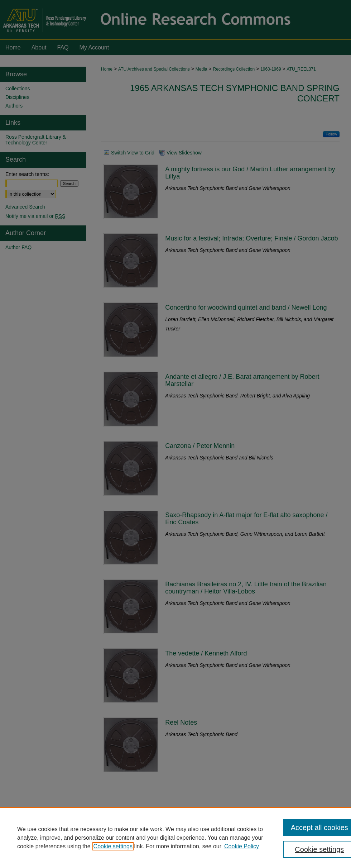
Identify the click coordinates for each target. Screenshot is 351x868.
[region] (175, 838)
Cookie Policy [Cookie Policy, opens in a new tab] (242, 846)
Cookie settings (113, 846)
